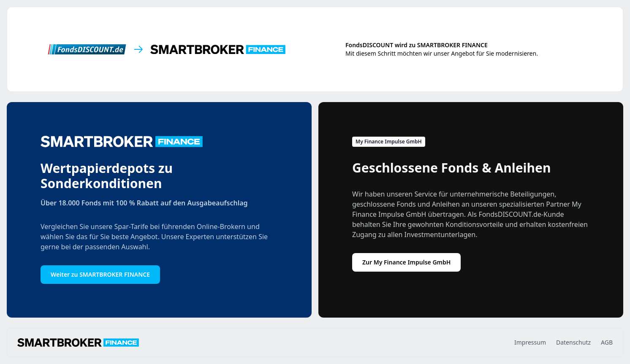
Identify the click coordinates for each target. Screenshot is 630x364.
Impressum (530, 342)
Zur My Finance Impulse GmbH (406, 262)
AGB (607, 342)
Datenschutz (573, 342)
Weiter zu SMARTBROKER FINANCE (100, 274)
